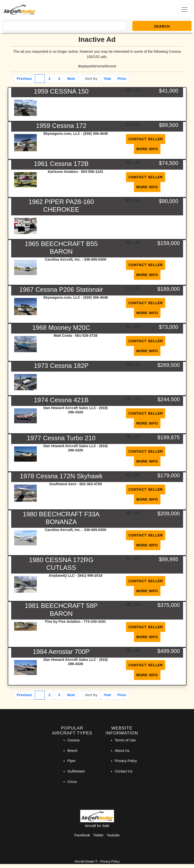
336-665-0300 (95, 259)
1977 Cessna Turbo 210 (61, 438)
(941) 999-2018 (90, 576)
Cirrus (72, 782)
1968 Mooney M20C (61, 328)
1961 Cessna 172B (61, 164)
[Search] (64, 26)
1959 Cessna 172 (61, 126)
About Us (122, 751)
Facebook (82, 835)
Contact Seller (146, 139)
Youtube (113, 835)
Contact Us (124, 771)
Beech (72, 751)
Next (71, 79)
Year (107, 79)
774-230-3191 (95, 622)
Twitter (98, 835)
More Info (147, 149)
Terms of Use (125, 740)
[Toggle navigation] (185, 9)
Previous (24, 79)
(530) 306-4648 (96, 134)
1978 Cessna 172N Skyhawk (61, 476)
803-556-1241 (92, 172)
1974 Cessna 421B (61, 400)
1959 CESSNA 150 (61, 91)
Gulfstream (76, 771)
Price (122, 79)
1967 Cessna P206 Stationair (61, 289)
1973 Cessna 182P (61, 366)
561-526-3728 (86, 336)
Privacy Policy (126, 761)
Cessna (73, 740)
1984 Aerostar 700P (61, 652)
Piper (72, 761)
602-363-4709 (91, 484)
